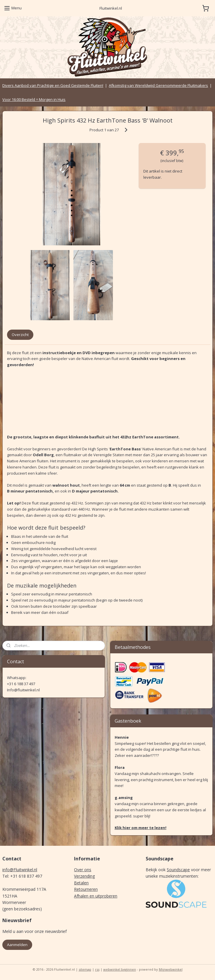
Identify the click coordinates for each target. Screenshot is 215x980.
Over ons (83, 870)
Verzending (84, 876)
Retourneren (86, 889)
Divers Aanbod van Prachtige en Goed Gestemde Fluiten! (53, 85)
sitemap (85, 969)
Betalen (81, 883)
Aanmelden (17, 945)
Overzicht (20, 335)
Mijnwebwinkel (171, 969)
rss (97, 969)
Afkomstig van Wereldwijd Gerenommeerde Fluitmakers (158, 85)
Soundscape (178, 870)
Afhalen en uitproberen (96, 896)
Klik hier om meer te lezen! (141, 828)
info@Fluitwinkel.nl (20, 870)
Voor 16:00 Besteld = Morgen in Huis (34, 99)
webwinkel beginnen (120, 969)
